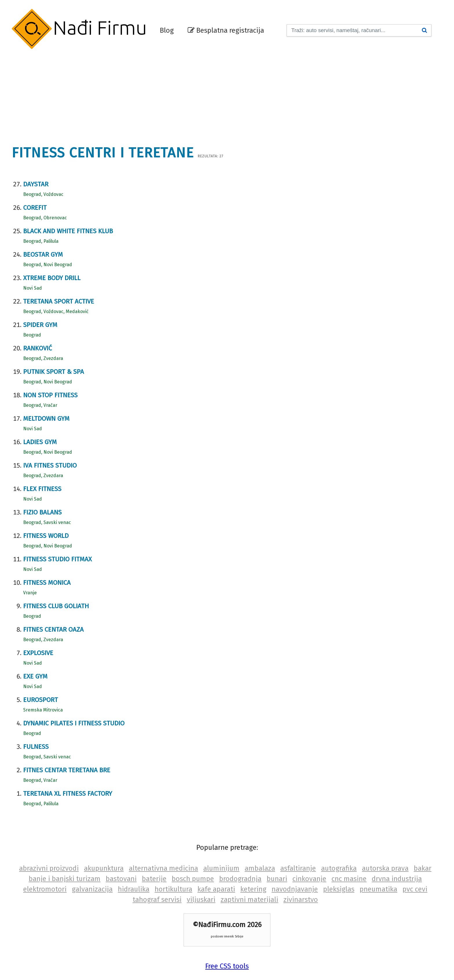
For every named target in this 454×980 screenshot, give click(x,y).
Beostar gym (43, 254)
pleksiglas (339, 889)
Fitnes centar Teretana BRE (67, 770)
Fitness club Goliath (56, 606)
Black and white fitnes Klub (68, 231)
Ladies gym (40, 442)
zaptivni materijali (249, 900)
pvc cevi (415, 889)
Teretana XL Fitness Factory (68, 794)
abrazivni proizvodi (49, 868)
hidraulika (134, 889)
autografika (339, 868)
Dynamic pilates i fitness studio (74, 723)
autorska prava (385, 868)
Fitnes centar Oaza (53, 629)
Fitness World (46, 536)
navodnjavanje (295, 889)
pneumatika (378, 889)
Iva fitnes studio (50, 465)
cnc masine (349, 879)
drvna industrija (397, 879)
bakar (423, 868)
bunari (277, 879)
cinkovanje (309, 879)
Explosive (38, 653)
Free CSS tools (227, 966)
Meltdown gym (46, 419)
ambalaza (260, 868)
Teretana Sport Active (59, 301)
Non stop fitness (50, 395)
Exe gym (35, 676)
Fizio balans (42, 512)
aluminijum (221, 868)
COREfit (35, 208)
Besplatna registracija (226, 30)
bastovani (121, 879)
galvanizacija (92, 889)
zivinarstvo (301, 900)
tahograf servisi (157, 900)
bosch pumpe (193, 879)
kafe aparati (216, 889)
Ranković (37, 348)
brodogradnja (240, 879)
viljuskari (201, 900)
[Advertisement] (227, 94)
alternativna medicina (163, 868)
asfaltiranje (298, 868)
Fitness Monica (47, 583)
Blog (167, 30)
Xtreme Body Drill (52, 278)
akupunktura (104, 868)
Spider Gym (40, 325)
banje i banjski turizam (65, 879)
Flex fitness (42, 489)
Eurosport (41, 700)
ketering (253, 889)
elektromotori (45, 889)
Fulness (36, 747)
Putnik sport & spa (54, 372)
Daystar (36, 184)
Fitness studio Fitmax (57, 559)
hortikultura (173, 889)
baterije (154, 879)
